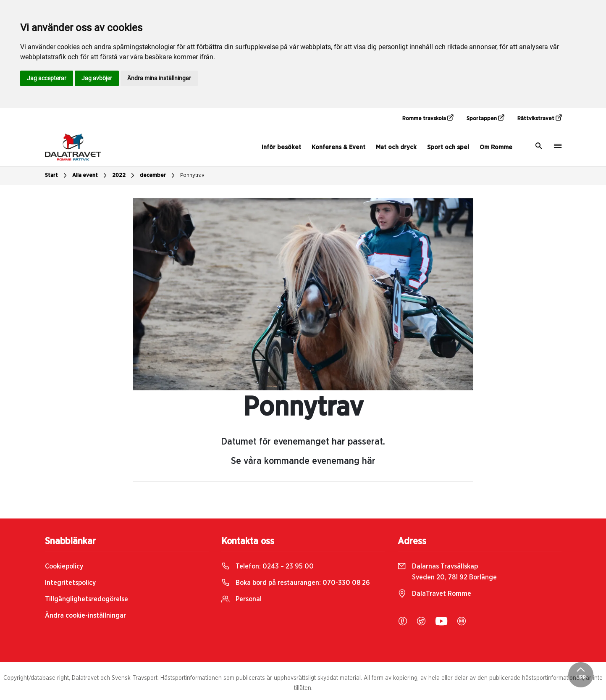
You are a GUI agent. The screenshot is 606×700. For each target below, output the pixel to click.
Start (57, 176)
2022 (124, 176)
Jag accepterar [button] (47, 78)
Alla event (91, 176)
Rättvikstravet (539, 118)
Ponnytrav (192, 175)
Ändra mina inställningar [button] (159, 78)
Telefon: (268, 566)
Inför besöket (281, 147)
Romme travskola (428, 118)
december (158, 176)
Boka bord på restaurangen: (296, 583)
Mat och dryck (396, 147)
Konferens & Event (338, 147)
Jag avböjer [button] (97, 78)
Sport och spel (448, 147)
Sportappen (485, 118)
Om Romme (496, 147)
